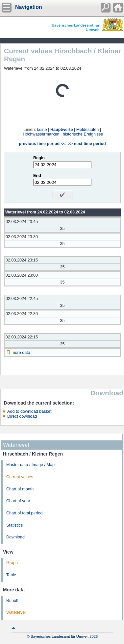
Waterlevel (16, 612)
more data (21, 353)
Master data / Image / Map (30, 465)
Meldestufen (88, 130)
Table (11, 575)
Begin (39, 158)
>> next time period (87, 144)
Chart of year (18, 501)
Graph (12, 563)
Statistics (14, 525)
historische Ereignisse (83, 134)
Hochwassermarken (41, 134)
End (37, 176)
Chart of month (20, 489)
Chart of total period (25, 513)
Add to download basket (29, 411)
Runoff (12, 601)
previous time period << (42, 144)
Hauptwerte (62, 130)
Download (15, 537)
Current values (20, 477)
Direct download (22, 416)
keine (42, 130)
